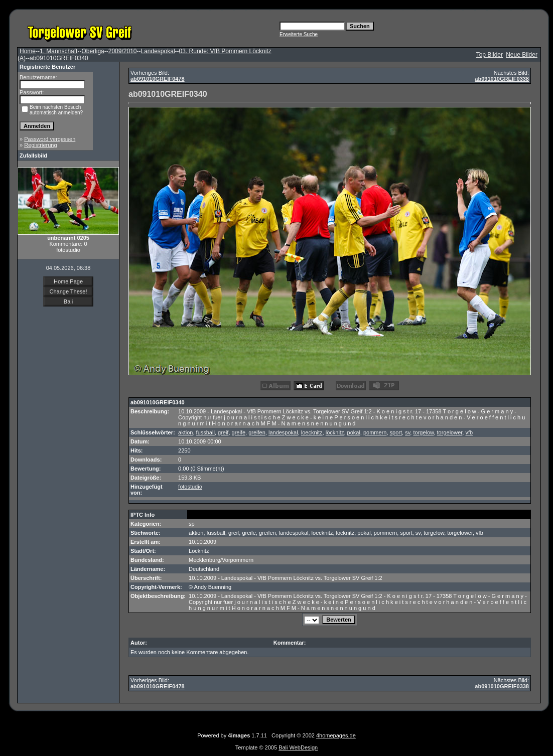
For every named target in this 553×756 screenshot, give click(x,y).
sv (407, 432)
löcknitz (335, 432)
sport (396, 432)
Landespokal (158, 51)
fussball (205, 432)
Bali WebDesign (298, 747)
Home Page (68, 281)
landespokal (283, 432)
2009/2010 (123, 51)
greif (223, 432)
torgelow (423, 432)
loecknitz (312, 432)
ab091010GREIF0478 (158, 79)
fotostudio (190, 487)
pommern (375, 432)
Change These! (68, 291)
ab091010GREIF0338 (502, 79)
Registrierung (40, 145)
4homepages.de (336, 735)
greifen (257, 432)
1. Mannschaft (58, 51)
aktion (185, 432)
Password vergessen (50, 139)
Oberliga (93, 51)
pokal (354, 432)
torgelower (450, 432)
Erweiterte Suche (299, 34)
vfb (469, 432)
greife (239, 432)
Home (28, 51)
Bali (68, 301)
